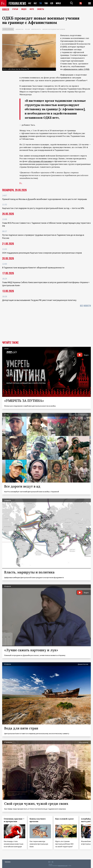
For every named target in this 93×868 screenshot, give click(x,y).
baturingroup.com (63, 866)
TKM (46, 3)
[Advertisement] (46, 325)
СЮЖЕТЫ (41, 9)
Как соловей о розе (64, 819)
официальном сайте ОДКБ (76, 69)
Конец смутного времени (38, 820)
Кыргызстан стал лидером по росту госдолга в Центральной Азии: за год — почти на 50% (43, 208)
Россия (27, 29)
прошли (23, 136)
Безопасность (36, 29)
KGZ (35, 3)
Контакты (8, 862)
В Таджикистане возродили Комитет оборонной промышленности (33, 268)
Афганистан (20, 29)
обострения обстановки (40, 161)
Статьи (15, 9)
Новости (6, 9)
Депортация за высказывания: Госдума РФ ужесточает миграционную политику (39, 300)
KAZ (30, 3)
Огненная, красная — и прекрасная (14, 820)
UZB (52, 3)
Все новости (85, 306)
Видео (24, 9)
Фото (32, 9)
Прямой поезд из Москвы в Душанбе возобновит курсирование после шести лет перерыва (44, 199)
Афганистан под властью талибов (54, 29)
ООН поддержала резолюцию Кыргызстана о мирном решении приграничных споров (42, 253)
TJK (41, 3)
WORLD (58, 3)
